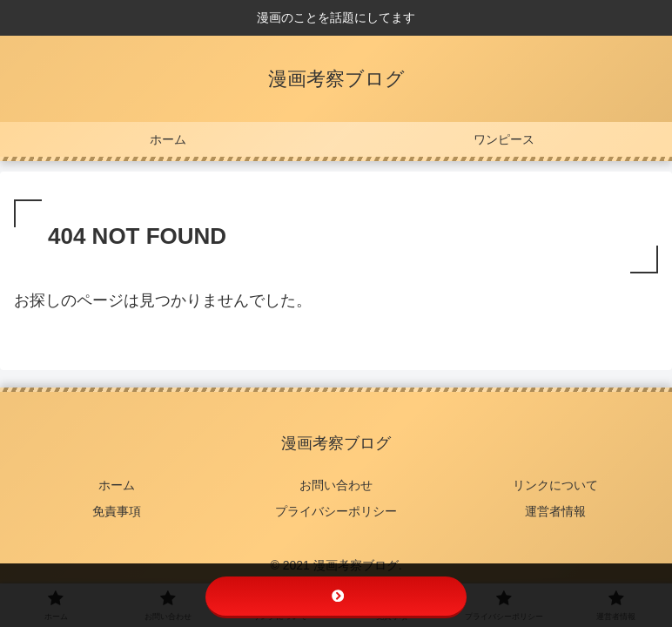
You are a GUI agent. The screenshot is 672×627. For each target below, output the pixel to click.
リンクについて (555, 485)
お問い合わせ (336, 485)
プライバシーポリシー (336, 511)
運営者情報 (555, 511)
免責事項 (117, 511)
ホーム (117, 485)
